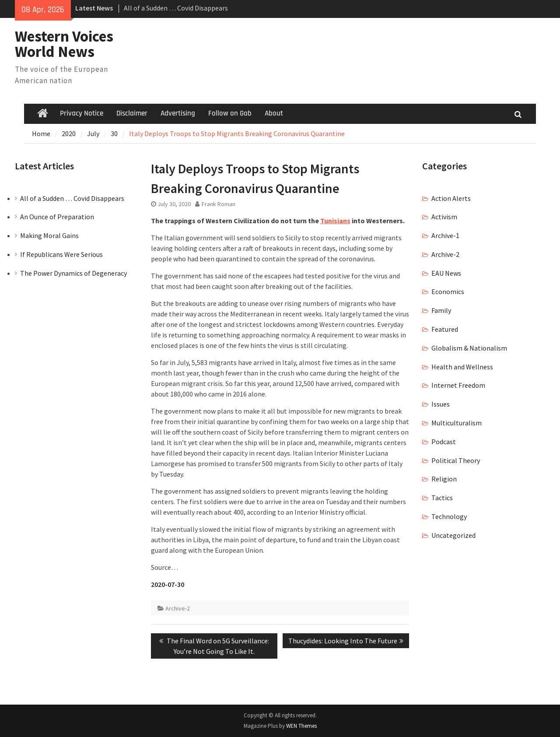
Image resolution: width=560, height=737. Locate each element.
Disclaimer (132, 113)
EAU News (446, 273)
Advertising (178, 113)
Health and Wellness (462, 367)
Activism (444, 217)
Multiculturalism (457, 423)
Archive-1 (445, 235)
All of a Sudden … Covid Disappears (176, 8)
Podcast (444, 442)
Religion (444, 479)
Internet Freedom (458, 385)
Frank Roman (219, 204)
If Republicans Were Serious (61, 254)
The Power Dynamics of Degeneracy (73, 273)
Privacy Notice (82, 113)
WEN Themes (301, 726)
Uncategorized (453, 535)
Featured (445, 329)
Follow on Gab (230, 113)
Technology (449, 516)
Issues (441, 404)
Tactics (442, 498)
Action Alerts (451, 198)
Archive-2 (178, 608)
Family (441, 310)
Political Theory (456, 460)
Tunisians (335, 221)
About (274, 113)
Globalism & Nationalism (469, 348)
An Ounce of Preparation (57, 217)
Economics (448, 291)
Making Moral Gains (49, 235)
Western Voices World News (64, 44)
